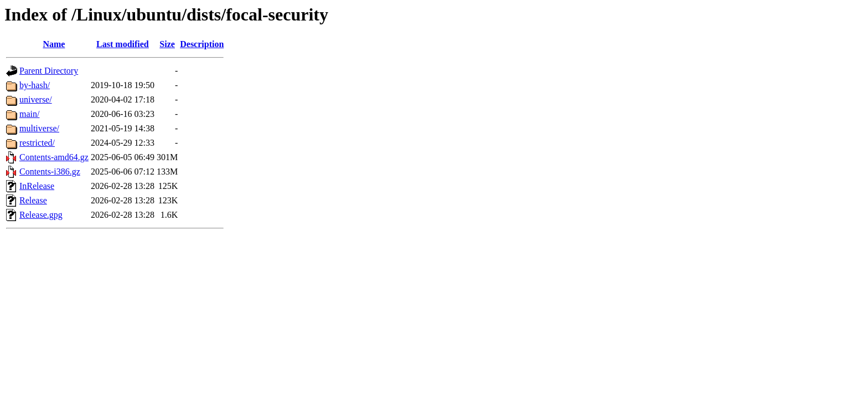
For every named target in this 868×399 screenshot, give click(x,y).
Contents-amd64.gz (54, 157)
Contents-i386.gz (50, 172)
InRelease (37, 186)
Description (202, 44)
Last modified (123, 44)
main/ (29, 114)
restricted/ (37, 143)
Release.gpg (41, 215)
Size (167, 44)
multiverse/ (39, 128)
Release (33, 200)
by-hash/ (35, 85)
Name (54, 44)
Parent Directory (49, 71)
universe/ (36, 99)
